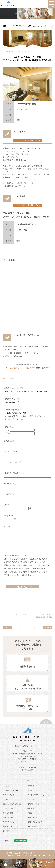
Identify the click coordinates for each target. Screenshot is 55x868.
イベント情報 (8, 817)
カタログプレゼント (10, 822)
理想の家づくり (33, 804)
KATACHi (31, 799)
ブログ (30, 813)
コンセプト (7, 786)
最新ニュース (32, 817)
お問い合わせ (8, 826)
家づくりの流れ (33, 791)
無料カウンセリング (35, 822)
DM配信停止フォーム (35, 826)
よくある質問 (8, 813)
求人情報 (6, 831)
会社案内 (31, 808)
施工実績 (31, 786)
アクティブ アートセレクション (39, 795)
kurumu (5, 799)
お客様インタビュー (10, 791)
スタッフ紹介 (8, 808)
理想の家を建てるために (12, 804)
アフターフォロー (9, 795)
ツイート (49, 610)
